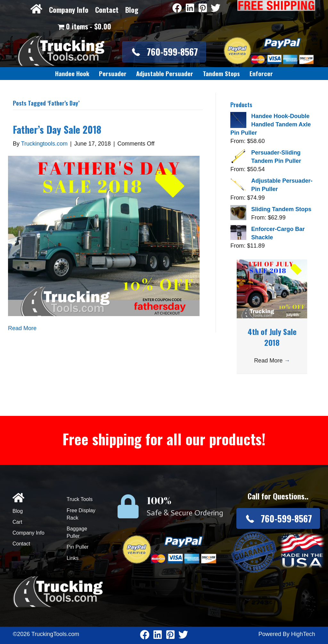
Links (73, 558)
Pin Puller (78, 547)
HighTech (303, 634)
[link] (72, 74)
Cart (17, 522)
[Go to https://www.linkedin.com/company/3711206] (190, 8)
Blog (132, 10)
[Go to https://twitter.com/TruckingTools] (216, 8)
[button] (164, 52)
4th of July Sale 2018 (272, 337)
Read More (22, 328)
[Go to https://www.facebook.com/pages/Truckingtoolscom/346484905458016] (177, 8)
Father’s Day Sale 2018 (57, 129)
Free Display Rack (81, 514)
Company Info (69, 10)
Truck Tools (80, 499)
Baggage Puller (77, 532)
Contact (107, 10)
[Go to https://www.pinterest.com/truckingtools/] (203, 8)
